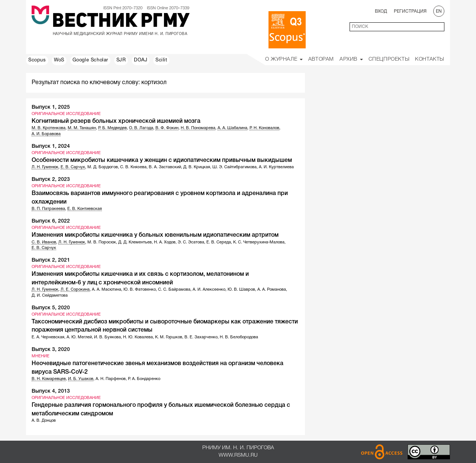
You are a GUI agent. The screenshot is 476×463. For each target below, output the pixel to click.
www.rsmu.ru (238, 455)
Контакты (430, 59)
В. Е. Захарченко (201, 337)
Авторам (321, 59)
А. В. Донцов (44, 421)
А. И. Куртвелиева (276, 167)
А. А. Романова (272, 290)
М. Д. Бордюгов (103, 167)
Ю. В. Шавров (241, 290)
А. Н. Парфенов (111, 379)
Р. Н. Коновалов (264, 128)
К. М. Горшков (169, 337)
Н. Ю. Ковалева (138, 337)
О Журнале (284, 59)
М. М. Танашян (82, 128)
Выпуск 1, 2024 (51, 146)
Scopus (37, 60)
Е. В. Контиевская (85, 209)
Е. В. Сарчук (73, 167)
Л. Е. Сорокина (75, 290)
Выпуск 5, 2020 (51, 308)
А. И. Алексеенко (209, 290)
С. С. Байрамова (174, 290)
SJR (121, 60)
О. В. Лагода (141, 128)
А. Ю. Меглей (79, 337)
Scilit (161, 60)
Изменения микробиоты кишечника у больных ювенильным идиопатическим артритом (155, 235)
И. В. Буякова (107, 337)
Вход (381, 11)
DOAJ (141, 60)
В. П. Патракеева (48, 209)
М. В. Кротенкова (49, 128)
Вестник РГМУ (121, 22)
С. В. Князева (133, 167)
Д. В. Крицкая (197, 167)
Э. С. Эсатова (191, 242)
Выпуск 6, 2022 (51, 221)
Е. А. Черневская (48, 337)
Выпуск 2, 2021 (51, 260)
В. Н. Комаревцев (49, 379)
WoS (59, 60)
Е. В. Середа (219, 242)
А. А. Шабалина (232, 128)
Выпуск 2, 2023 (51, 180)
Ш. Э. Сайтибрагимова (234, 167)
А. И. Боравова (46, 134)
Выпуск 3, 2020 (51, 350)
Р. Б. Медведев (112, 128)
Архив (351, 59)
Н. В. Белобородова (239, 337)
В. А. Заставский (165, 167)
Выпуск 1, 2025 (51, 107)
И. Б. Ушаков (81, 379)
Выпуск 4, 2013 (51, 391)
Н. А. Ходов (165, 242)
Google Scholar (90, 60)
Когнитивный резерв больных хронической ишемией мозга (116, 121)
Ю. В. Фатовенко (140, 290)
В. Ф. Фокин (167, 128)
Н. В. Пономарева (198, 128)
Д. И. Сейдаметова (50, 296)
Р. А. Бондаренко (144, 379)
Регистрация (410, 11)
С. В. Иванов (44, 242)
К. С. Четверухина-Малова (259, 242)
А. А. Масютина (107, 290)
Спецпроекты (389, 59)
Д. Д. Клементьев (135, 242)
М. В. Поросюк (102, 242)
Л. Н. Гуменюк (45, 167)
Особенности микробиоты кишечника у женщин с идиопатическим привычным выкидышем (162, 160)
